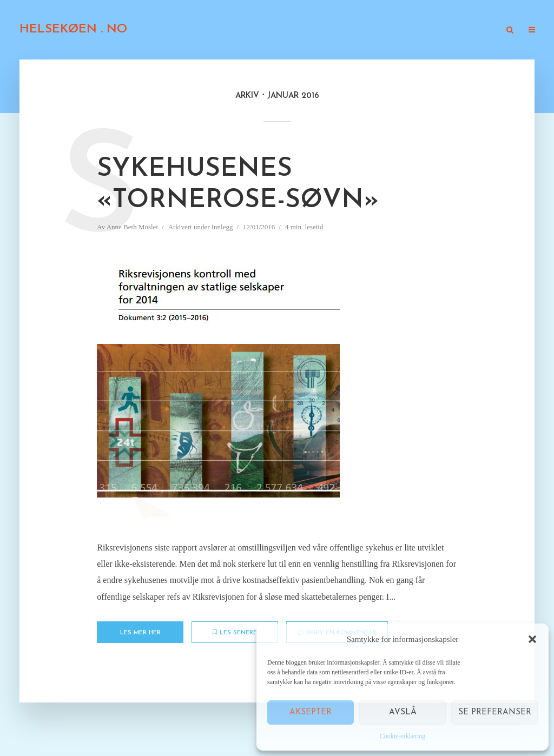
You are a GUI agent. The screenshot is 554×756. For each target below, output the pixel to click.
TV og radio (469, 31)
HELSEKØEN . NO (73, 29)
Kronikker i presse (329, 31)
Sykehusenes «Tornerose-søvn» (238, 185)
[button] (532, 639)
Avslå (403, 712)
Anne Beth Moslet (132, 227)
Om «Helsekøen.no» (202, 31)
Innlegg (267, 31)
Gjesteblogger (404, 31)
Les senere (235, 633)
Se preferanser (495, 712)
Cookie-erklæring (403, 736)
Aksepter (311, 712)
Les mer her (140, 633)
